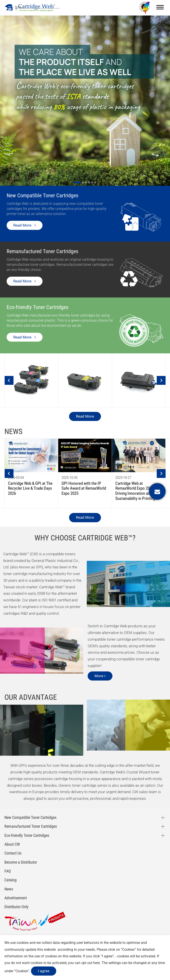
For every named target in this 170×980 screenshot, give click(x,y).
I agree (44, 971)
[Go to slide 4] (89, 182)
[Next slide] (161, 380)
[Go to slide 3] (86, 182)
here (97, 963)
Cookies (128, 950)
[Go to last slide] (9, 380)
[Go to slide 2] (83, 182)
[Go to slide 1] (77, 182)
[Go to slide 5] (92, 182)
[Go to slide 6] (95, 182)
